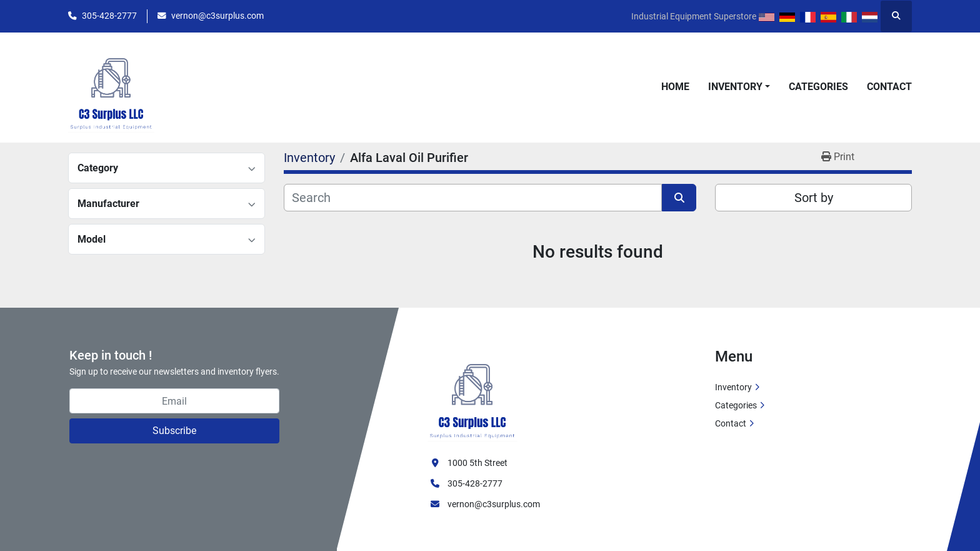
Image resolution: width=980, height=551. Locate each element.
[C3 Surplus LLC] (472, 394)
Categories (818, 87)
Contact (889, 87)
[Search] (473, 198)
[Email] (174, 401)
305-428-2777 (109, 16)
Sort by (814, 198)
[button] (739, 87)
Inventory (735, 87)
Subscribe (174, 431)
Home (675, 87)
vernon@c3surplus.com (217, 16)
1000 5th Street (477, 463)
